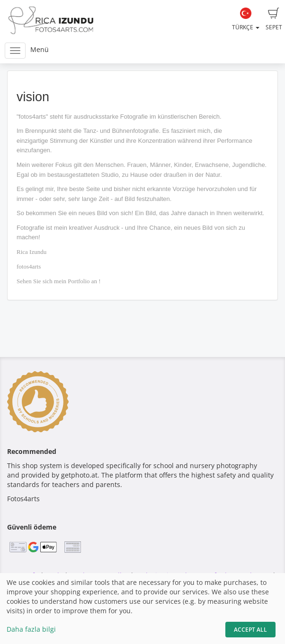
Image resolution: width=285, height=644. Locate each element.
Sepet (274, 19)
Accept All (250, 630)
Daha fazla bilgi (31, 629)
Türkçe (246, 19)
